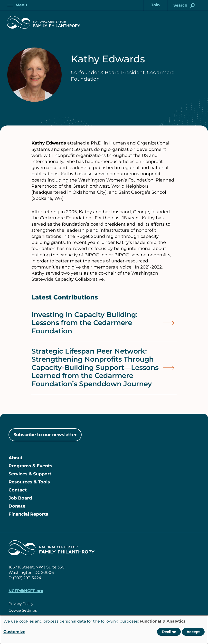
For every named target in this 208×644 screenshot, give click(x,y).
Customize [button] (14, 632)
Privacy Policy (21, 604)
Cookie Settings (23, 610)
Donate (17, 506)
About (16, 458)
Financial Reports (28, 514)
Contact (18, 490)
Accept (193, 632)
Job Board (20, 498)
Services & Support (30, 474)
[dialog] (104, 630)
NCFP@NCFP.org (26, 591)
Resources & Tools (29, 482)
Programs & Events (30, 466)
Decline (169, 632)
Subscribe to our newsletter (45, 435)
